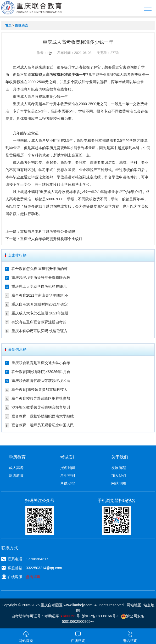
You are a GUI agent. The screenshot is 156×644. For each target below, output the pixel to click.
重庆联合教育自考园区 (36, 8)
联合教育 (49, 89)
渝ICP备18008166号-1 (101, 616)
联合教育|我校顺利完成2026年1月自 (41, 372)
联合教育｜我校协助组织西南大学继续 (43, 416)
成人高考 (16, 468)
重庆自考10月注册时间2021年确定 (40, 304)
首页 (8, 25)
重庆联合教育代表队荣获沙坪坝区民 (41, 381)
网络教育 (16, 476)
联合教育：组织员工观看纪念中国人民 (43, 425)
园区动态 (21, 25)
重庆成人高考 (42, 75)
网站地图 (119, 483)
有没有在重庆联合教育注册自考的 (39, 322)
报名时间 (68, 468)
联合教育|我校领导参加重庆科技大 (40, 389)
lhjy (49, 53)
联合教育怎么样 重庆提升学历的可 (40, 269)
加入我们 (119, 476)
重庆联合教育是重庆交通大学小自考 (41, 363)
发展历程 (119, 468)
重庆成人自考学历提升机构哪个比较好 (51, 239)
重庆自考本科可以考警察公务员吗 (48, 231)
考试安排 (68, 483)
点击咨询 (33, 577)
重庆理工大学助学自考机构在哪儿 (39, 286)
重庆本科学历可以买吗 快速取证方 (40, 331)
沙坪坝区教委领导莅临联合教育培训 (41, 407)
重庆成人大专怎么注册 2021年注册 (40, 313)
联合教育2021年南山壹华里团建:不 (40, 295)
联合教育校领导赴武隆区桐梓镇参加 (41, 398)
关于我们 (120, 457)
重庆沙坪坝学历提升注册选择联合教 (41, 278)
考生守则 (68, 476)
